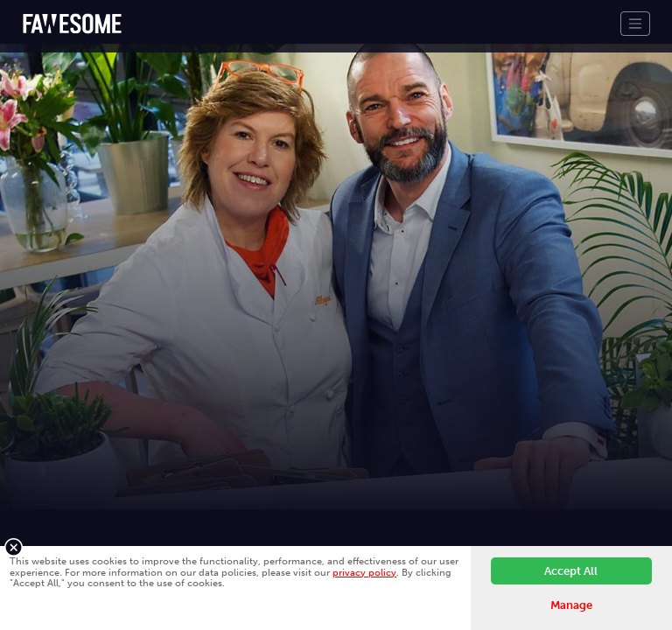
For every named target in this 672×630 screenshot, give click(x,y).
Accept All (571, 571)
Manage (571, 605)
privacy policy (364, 572)
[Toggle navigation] (635, 24)
